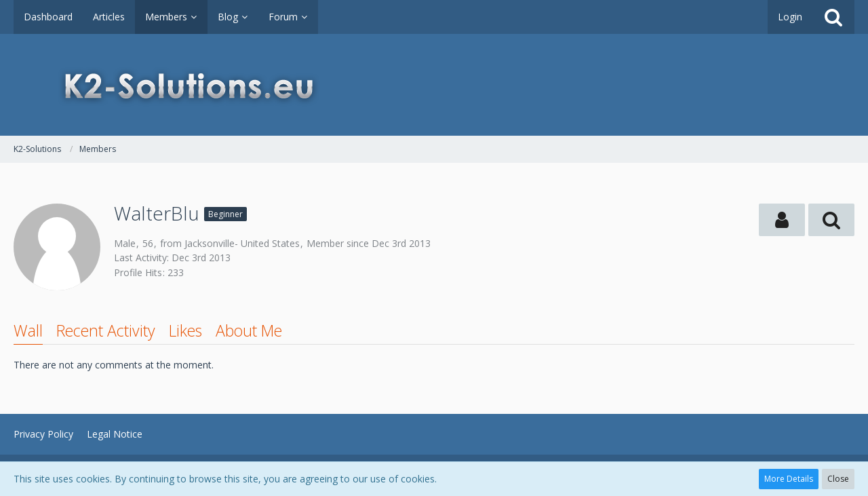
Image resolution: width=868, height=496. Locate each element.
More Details (789, 479)
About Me (249, 330)
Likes (185, 330)
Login (790, 17)
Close (838, 479)
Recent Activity (106, 330)
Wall (28, 330)
